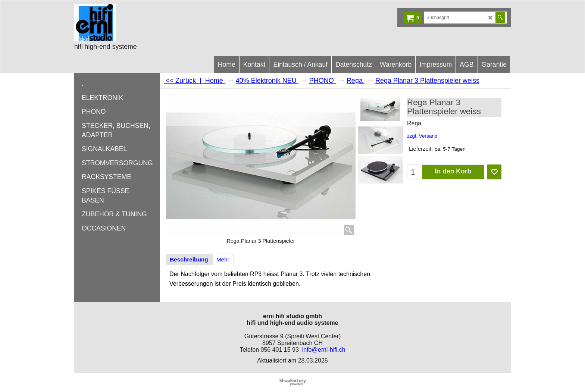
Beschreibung (189, 259)
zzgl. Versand (422, 136)
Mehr (223, 259)
